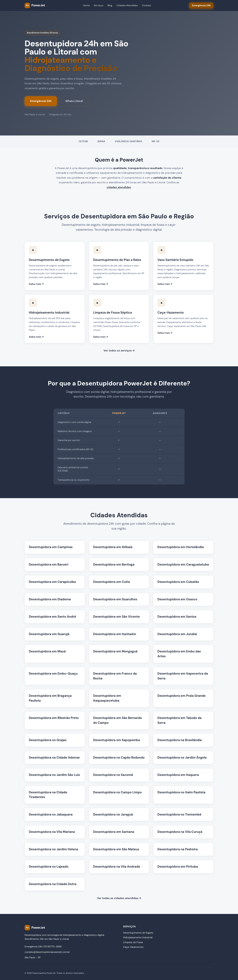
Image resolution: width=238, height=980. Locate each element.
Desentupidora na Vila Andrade (117, 867)
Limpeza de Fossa (133, 942)
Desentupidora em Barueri (49, 564)
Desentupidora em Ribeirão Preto (54, 718)
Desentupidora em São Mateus (116, 849)
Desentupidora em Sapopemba (117, 740)
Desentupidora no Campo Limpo (117, 792)
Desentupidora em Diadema (50, 599)
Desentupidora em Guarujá (49, 634)
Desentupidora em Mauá (47, 651)
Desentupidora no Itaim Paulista (181, 792)
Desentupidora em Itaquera (178, 775)
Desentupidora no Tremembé (179, 814)
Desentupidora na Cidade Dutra (53, 884)
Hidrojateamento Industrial (138, 937)
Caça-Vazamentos (133, 947)
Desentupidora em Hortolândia (181, 547)
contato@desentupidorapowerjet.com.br (47, 952)
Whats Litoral (74, 101)
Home (86, 5)
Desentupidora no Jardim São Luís (54, 775)
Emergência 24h (41, 101)
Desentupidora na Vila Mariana (52, 832)
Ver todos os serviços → (119, 351)
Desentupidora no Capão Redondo (119, 758)
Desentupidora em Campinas (51, 547)
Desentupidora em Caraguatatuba (183, 564)
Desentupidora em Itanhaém (115, 634)
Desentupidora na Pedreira (178, 849)
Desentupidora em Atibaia (113, 547)
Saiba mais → (36, 284)
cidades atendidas (119, 187)
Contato (146, 5)
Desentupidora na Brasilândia (180, 740)
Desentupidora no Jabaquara (51, 814)
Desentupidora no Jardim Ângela (182, 758)
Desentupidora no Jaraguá (113, 814)
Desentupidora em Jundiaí (177, 634)
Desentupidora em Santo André (52, 617)
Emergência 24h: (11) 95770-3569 (43, 947)
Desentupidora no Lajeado (49, 867)
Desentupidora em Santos (177, 617)
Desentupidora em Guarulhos (115, 599)
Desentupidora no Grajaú (48, 740)
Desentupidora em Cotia (112, 582)
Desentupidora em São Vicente (116, 617)
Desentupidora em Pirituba (178, 867)
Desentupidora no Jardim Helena (53, 849)
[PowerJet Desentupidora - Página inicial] (35, 5)
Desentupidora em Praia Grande (181, 696)
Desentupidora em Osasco (177, 599)
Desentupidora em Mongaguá (115, 651)
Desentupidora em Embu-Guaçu (53, 674)
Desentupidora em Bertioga (114, 564)
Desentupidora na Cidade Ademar (54, 758)
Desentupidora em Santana (114, 832)
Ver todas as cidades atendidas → (119, 898)
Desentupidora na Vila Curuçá (180, 832)
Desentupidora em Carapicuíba (52, 582)
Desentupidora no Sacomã (113, 775)
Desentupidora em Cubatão (178, 582)
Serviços (99, 5)
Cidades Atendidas (127, 5)
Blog (110, 5)
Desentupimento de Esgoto (138, 933)
